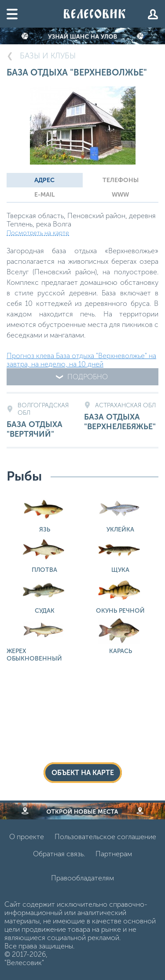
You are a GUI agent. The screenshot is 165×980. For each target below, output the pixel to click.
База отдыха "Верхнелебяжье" (121, 416)
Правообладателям (82, 878)
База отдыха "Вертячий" (44, 420)
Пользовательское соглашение (105, 837)
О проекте (27, 837)
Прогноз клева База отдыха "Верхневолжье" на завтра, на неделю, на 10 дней (81, 360)
